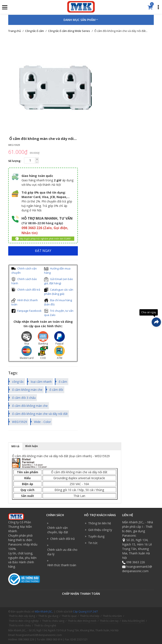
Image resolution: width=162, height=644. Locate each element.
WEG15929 (20, 422)
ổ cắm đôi (56, 390)
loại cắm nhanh (41, 382)
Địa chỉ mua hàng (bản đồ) (58, 302)
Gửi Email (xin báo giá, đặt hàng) (59, 281)
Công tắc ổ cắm (34, 31)
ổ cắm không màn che (27, 390)
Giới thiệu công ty (100, 530)
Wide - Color (42, 422)
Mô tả (15, 446)
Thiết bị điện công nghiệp (24, 621)
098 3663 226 (136, 562)
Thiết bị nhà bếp (90, 616)
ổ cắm (63, 382)
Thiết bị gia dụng (48, 616)
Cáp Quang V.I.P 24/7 (85, 612)
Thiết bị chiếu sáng (53, 621)
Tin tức (93, 543)
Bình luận (32, 446)
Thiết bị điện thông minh (82, 621)
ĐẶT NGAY (43, 251)
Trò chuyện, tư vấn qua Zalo (59, 313)
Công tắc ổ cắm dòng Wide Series (69, 31)
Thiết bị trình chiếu (20, 626)
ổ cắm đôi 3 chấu (24, 398)
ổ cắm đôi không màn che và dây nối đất (40, 414)
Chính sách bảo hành (24, 281)
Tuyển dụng (96, 536)
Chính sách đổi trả (26, 290)
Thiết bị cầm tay (109, 621)
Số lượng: (15, 161)
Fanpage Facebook (26, 311)
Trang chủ (15, 31)
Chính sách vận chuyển (24, 271)
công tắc (18, 382)
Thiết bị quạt (69, 616)
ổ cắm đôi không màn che (30, 406)
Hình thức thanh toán (25, 302)
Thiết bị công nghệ (45, 626)
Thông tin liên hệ (100, 523)
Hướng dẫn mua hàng (57, 271)
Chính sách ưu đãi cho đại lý (62, 552)
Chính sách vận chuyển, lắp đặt (58, 530)
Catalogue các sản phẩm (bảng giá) (59, 292)
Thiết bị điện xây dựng (22, 616)
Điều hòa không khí (133, 621)
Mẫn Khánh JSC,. (44, 612)
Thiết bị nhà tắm (112, 616)
